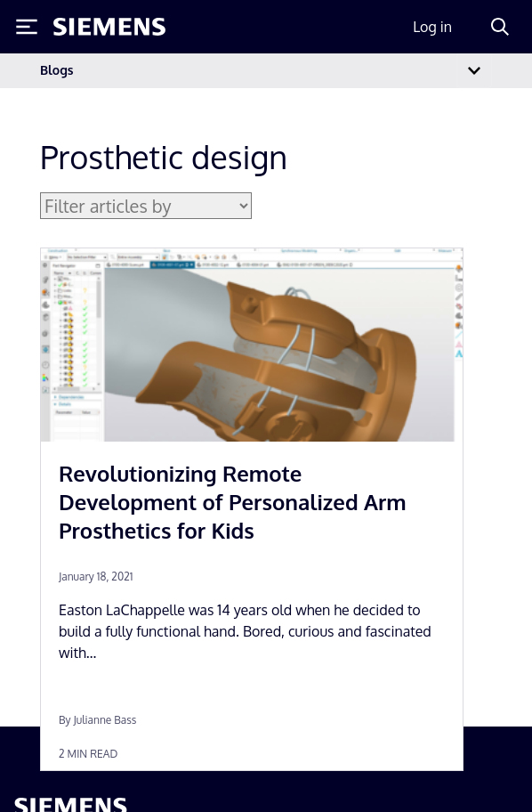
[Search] (500, 27)
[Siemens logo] (109, 27)
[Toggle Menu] (27, 27)
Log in (432, 27)
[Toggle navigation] (474, 71)
